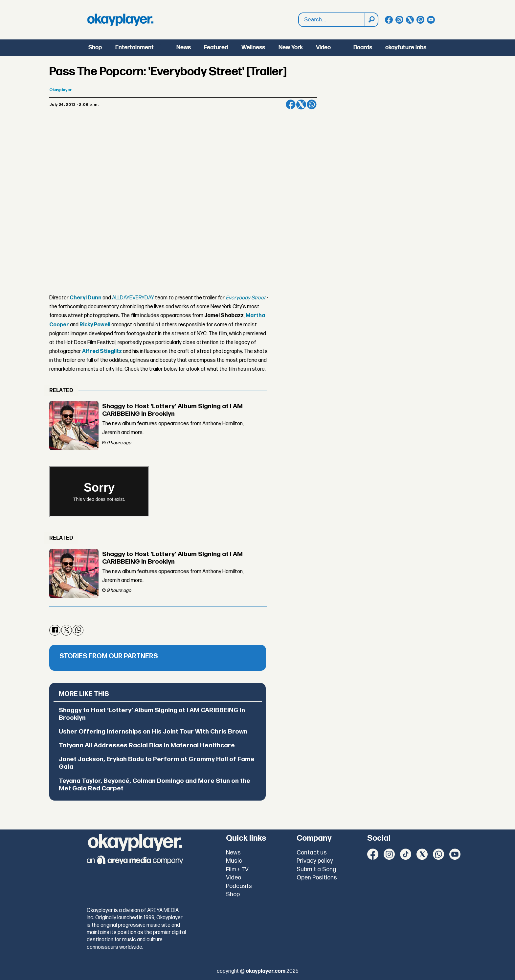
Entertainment (134, 47)
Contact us (312, 853)
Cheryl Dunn (86, 298)
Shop (95, 47)
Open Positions (317, 878)
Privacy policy (315, 861)
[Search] (371, 20)
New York (291, 47)
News (184, 47)
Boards (363, 47)
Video (323, 47)
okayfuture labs (406, 47)
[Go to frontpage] (120, 20)
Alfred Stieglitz (102, 351)
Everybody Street (246, 298)
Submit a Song (316, 869)
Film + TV (237, 870)
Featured (216, 47)
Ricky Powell (95, 325)
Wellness (253, 47)
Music (234, 861)
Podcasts (239, 886)
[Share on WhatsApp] (312, 105)
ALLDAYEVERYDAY (133, 298)
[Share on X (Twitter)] (301, 105)
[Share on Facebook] (291, 105)
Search (299, 13)
